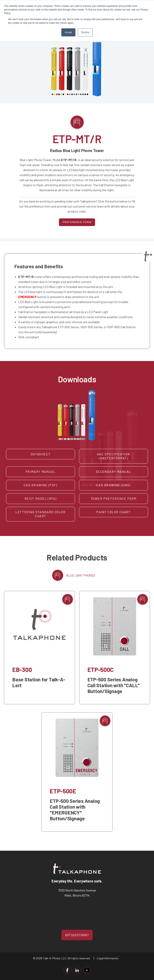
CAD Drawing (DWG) (113, 485)
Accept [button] (68, 32)
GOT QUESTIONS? (77, 935)
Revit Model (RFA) (41, 498)
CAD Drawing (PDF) (40, 485)
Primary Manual (41, 471)
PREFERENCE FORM (77, 222)
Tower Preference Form (114, 498)
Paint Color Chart (113, 512)
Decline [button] (85, 32)
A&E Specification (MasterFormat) (113, 456)
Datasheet (41, 454)
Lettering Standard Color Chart (40, 514)
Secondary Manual (114, 471)
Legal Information (108, 958)
